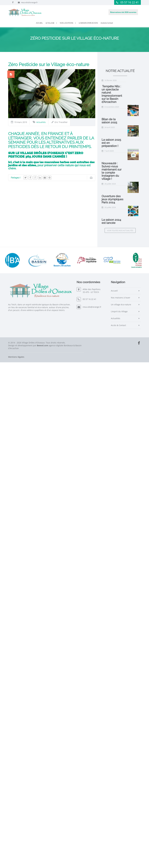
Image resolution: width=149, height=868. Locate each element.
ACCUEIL (39, 23)
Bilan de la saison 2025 (117, 98)
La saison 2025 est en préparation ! (124, 226)
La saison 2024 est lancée (119, 611)
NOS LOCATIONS (68, 23)
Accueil (114, 796)
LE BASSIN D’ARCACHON (88, 23)
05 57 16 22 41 (130, 2)
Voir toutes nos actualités (120, 736)
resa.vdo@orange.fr (29, 2)
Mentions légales (16, 863)
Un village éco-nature (121, 810)
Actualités (41, 122)
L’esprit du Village (119, 817)
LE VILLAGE (51, 23)
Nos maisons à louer (121, 803)
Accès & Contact (107, 23)
